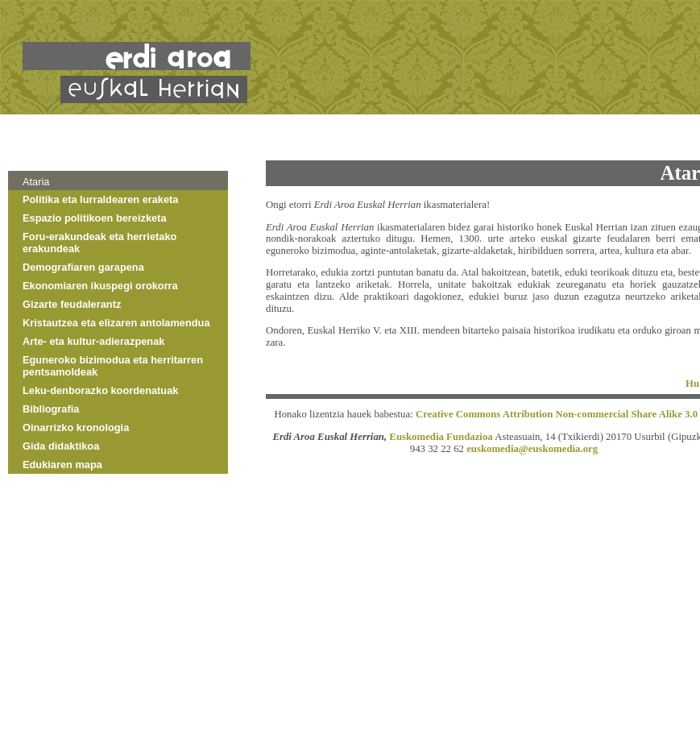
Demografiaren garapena (83, 267)
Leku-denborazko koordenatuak (100, 390)
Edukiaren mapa (62, 465)
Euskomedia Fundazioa (441, 437)
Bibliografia (51, 409)
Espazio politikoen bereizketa (95, 218)
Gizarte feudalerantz (72, 304)
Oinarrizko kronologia (76, 427)
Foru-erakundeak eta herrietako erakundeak (99, 243)
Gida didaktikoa (61, 446)
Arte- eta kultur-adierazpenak (93, 341)
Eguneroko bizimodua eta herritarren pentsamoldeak (113, 366)
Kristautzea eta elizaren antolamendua (116, 323)
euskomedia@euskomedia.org (532, 449)
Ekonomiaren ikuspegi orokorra (100, 286)
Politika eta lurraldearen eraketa (100, 199)
